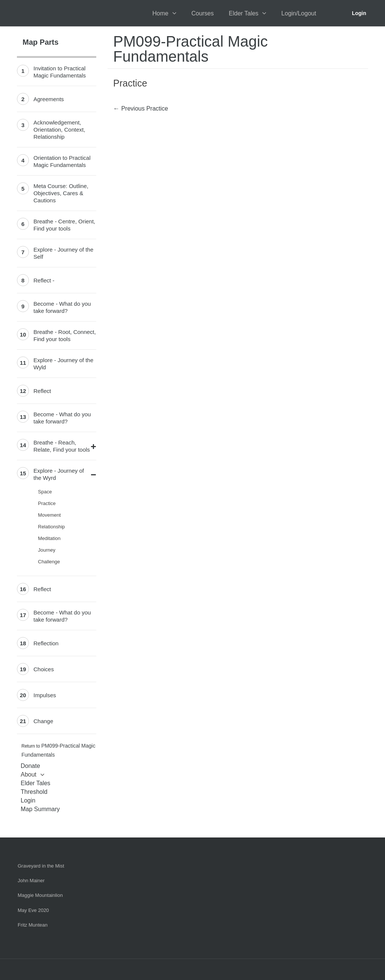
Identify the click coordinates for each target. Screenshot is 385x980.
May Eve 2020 (33, 910)
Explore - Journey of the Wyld (63, 364)
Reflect (42, 391)
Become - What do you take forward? (62, 307)
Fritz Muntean (33, 925)
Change (43, 721)
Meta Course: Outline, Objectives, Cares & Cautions (61, 193)
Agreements (49, 99)
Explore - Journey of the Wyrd (59, 474)
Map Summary (40, 809)
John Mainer (31, 881)
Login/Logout (299, 13)
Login (359, 13)
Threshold (34, 792)
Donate (30, 766)
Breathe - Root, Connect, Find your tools (65, 335)
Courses (203, 13)
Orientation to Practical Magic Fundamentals (62, 161)
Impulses (45, 695)
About (29, 774)
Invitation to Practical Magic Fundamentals (60, 72)
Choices (44, 669)
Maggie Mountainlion (40, 895)
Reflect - (44, 280)
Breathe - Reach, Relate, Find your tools (62, 446)
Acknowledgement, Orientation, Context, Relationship (59, 130)
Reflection (46, 643)
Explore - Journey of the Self (63, 253)
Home (160, 13)
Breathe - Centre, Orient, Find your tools (64, 225)
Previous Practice (141, 108)
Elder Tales (244, 13)
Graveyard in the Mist (41, 866)
